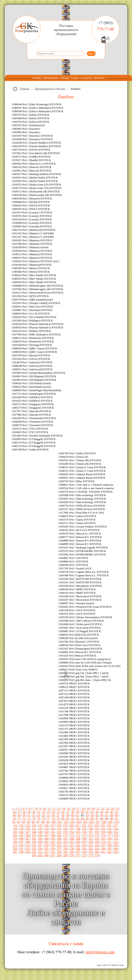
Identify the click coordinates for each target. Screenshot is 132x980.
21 (98, 809)
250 (34, 852)
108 (104, 822)
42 (92, 812)
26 (14, 812)
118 (59, 825)
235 (47, 849)
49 (19, 815)
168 (53, 835)
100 (53, 822)
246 (116, 849)
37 (68, 812)
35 (58, 812)
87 (97, 819)
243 (97, 849)
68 (112, 815)
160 (109, 832)
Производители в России (50, 89)
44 (102, 812)
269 (65, 855)
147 (28, 832)
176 (103, 835)
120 (71, 825)
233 (34, 849)
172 (78, 835)
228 (109, 845)
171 (72, 835)
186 (59, 839)
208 (91, 842)
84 (82, 819)
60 (73, 815)
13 (59, 809)
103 (72, 822)
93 (19, 822)
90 (112, 819)
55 (48, 815)
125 (103, 825)
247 (15, 852)
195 (116, 839)
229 (116, 845)
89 (107, 819)
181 (28, 839)
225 (91, 845)
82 (73, 819)
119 (65, 825)
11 (49, 809)
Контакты (99, 78)
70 (14, 819)
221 (65, 845)
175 (97, 835)
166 (40, 835)
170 (65, 835)
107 (97, 822)
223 (78, 845)
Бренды (65, 78)
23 (108, 809)
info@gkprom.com (100, 952)
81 (68, 819)
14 (64, 809)
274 (97, 855)
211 (109, 842)
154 (72, 832)
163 (21, 835)
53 (39, 815)
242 (91, 849)
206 (78, 842)
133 (47, 829)
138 (78, 829)
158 (97, 832)
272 (84, 855)
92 (14, 822)
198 (28, 842)
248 (21, 852)
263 (116, 852)
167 (47, 835)
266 (47, 855)
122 (84, 825)
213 (15, 845)
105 (85, 822)
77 (48, 819)
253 (53, 852)
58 (63, 815)
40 (82, 812)
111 (15, 825)
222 (72, 845)
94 (24, 822)
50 (24, 815)
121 (77, 825)
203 (59, 842)
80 (63, 819)
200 (40, 842)
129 (21, 829)
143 (109, 829)
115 (40, 825)
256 (72, 852)
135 (59, 829)
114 (34, 825)
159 (103, 832)
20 (93, 809)
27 (19, 812)
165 (34, 835)
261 (103, 852)
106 (91, 822)
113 (28, 825)
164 (28, 835)
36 (63, 812)
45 (107, 812)
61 (77, 815)
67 (107, 815)
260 (97, 852)
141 (97, 829)
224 (84, 845)
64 (92, 815)
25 (117, 809)
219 (53, 845)
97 (38, 822)
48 (14, 815)
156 (84, 832)
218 (47, 845)
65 (97, 815)
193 (103, 839)
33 (48, 812)
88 (102, 819)
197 (21, 842)
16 (73, 809)
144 (116, 829)
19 (88, 809)
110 (116, 822)
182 (34, 839)
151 (53, 832)
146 (21, 832)
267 (53, 855)
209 (97, 842)
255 (65, 852)
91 (116, 819)
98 (43, 822)
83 (77, 819)
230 (15, 849)
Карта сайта (102, 965)
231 (21, 849)
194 (109, 839)
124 (96, 825)
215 (28, 845)
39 (77, 812)
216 (34, 845)
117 (52, 825)
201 (47, 842)
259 (91, 852)
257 (78, 852)
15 (69, 809)
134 (53, 829)
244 (103, 849)
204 (65, 842)
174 (91, 835)
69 (116, 815)
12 (54, 809)
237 (59, 849)
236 (53, 849)
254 (59, 852)
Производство (51, 78)
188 (72, 839)
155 (78, 832)
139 (84, 829)
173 (84, 835)
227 (103, 845)
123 (90, 825)
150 (47, 832)
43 (97, 812)
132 (40, 829)
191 (91, 839)
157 (91, 832)
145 (15, 832)
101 (60, 822)
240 (78, 849)
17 (78, 809)
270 (72, 855)
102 (66, 822)
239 (72, 849)
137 (72, 829)
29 (29, 812)
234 (40, 849)
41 (87, 812)
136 (65, 829)
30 (34, 812)
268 (59, 855)
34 (53, 812)
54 (43, 815)
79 (58, 819)
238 (65, 849)
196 (15, 842)
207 (84, 842)
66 (102, 815)
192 (97, 839)
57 (58, 815)
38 (73, 812)
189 (78, 839)
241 (84, 849)
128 (15, 829)
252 (47, 852)
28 (24, 812)
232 (28, 849)
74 (34, 819)
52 (34, 815)
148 (34, 832)
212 (116, 842)
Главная (37, 78)
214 (21, 845)
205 (72, 842)
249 (28, 852)
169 (59, 835)
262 (109, 852)
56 (53, 815)
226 (97, 845)
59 (68, 815)
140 (91, 829)
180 (21, 839)
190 (84, 839)
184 (47, 839)
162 (15, 835)
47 (116, 812)
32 (43, 812)
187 (65, 839)
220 (59, 845)
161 (116, 832)
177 (109, 835)
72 (24, 819)
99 (48, 822)
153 (65, 832)
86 (92, 819)
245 (109, 849)
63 (87, 815)
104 (79, 822)
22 (103, 809)
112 (21, 825)
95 (28, 822)
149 (40, 832)
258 (84, 852)
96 (33, 822)
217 (40, 845)
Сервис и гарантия (81, 78)
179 (15, 839)
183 (40, 839)
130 (28, 829)
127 (115, 825)
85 (87, 819)
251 (40, 852)
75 (39, 819)
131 (34, 829)
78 (53, 819)
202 (53, 842)
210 (103, 842)
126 (109, 825)
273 (91, 855)
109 (110, 822)
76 (43, 819)
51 (29, 815)
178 (116, 835)
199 (34, 842)
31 (39, 812)
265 (40, 855)
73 (29, 819)
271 (78, 855)
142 (103, 829)
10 (44, 809)
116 (46, 825)
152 (59, 832)
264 (34, 855)
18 (83, 809)
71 (19, 819)
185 (53, 839)
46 (112, 812)
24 (112, 809)
